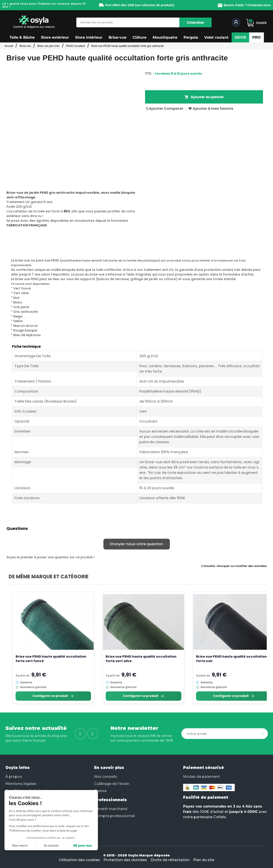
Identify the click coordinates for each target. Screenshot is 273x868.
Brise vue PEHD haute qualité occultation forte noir (231, 659)
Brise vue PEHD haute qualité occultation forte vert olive (141, 659)
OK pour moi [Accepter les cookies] (82, 846)
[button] (22, 37)
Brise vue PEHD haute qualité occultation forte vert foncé (51, 659)
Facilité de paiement (206, 797)
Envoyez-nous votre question (136, 544)
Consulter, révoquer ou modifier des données (234, 566)
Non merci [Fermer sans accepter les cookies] (20, 846)
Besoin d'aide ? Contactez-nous (244, 5)
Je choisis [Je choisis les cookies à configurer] (51, 846)
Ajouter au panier (204, 97)
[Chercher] (195, 22)
